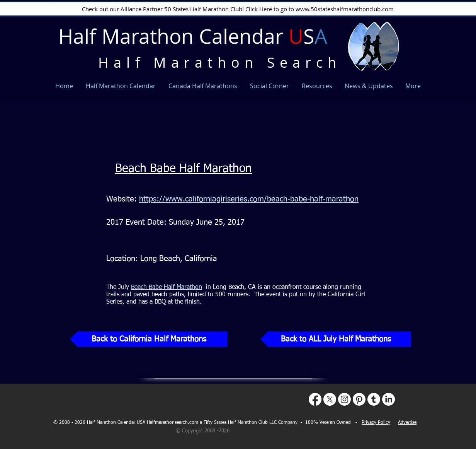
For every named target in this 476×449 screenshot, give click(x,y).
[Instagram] (344, 399)
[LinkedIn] (388, 399)
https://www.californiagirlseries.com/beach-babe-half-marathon (249, 199)
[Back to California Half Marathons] (149, 339)
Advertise (407, 423)
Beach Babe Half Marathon (184, 169)
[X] (330, 399)
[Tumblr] (374, 399)
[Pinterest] (359, 399)
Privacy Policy (376, 423)
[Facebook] (315, 399)
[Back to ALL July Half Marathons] (336, 339)
